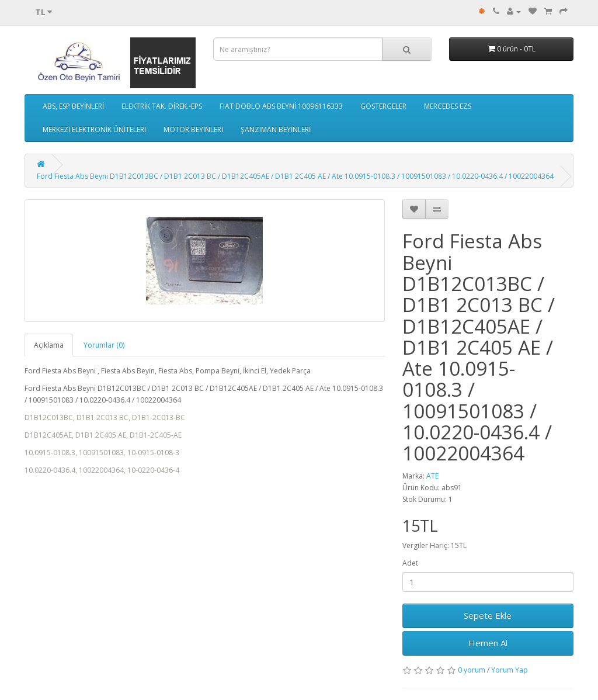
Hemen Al (488, 643)
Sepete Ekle (488, 615)
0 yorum (472, 670)
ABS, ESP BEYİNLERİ (73, 106)
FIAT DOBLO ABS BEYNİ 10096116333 (281, 106)
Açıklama (49, 345)
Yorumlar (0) (104, 345)
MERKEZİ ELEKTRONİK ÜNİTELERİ (94, 129)
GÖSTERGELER (383, 106)
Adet (410, 563)
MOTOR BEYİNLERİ (193, 129)
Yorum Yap (510, 670)
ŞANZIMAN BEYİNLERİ (276, 129)
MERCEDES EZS (448, 106)
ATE (432, 476)
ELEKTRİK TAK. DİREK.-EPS (162, 106)
